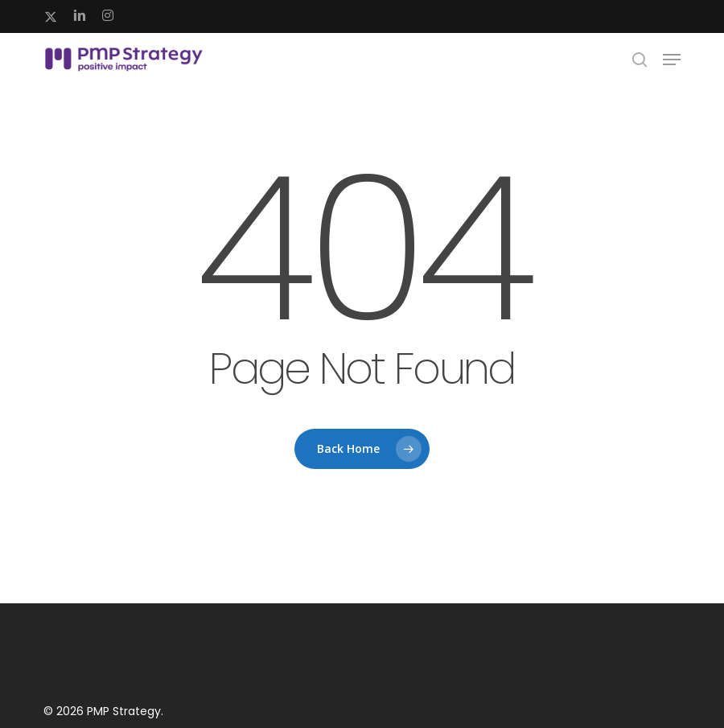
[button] (672, 60)
